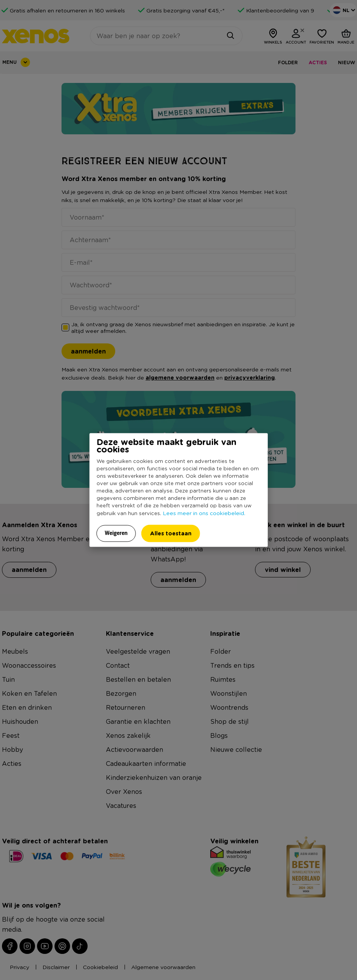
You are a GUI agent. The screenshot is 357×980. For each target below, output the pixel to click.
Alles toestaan (171, 533)
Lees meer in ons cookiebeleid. (204, 512)
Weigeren (116, 533)
